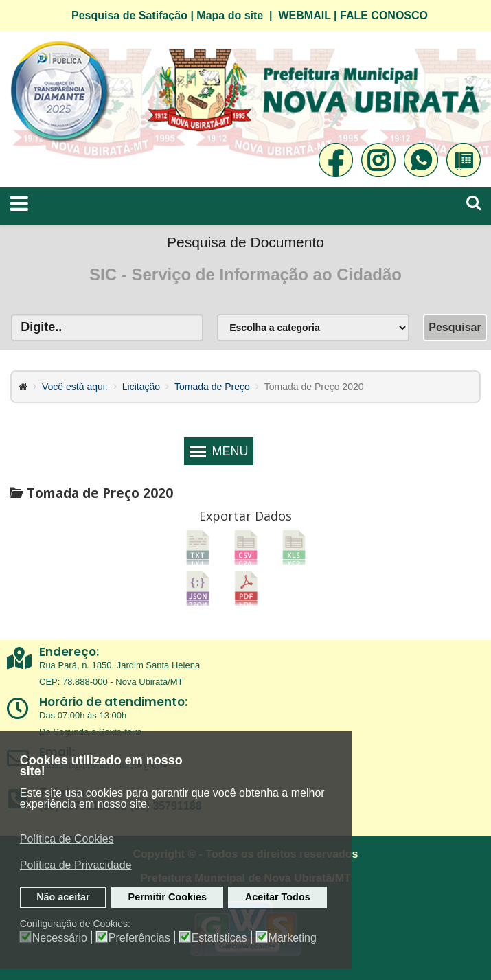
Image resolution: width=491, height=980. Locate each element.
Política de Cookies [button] (67, 839)
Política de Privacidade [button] (76, 865)
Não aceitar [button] (63, 897)
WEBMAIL (304, 15)
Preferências (139, 938)
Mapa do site (230, 15)
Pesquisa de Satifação (129, 15)
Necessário (60, 938)
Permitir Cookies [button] (168, 897)
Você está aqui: (75, 387)
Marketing (293, 938)
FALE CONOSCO (384, 15)
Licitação (141, 387)
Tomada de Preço (212, 387)
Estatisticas (219, 938)
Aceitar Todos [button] (278, 897)
